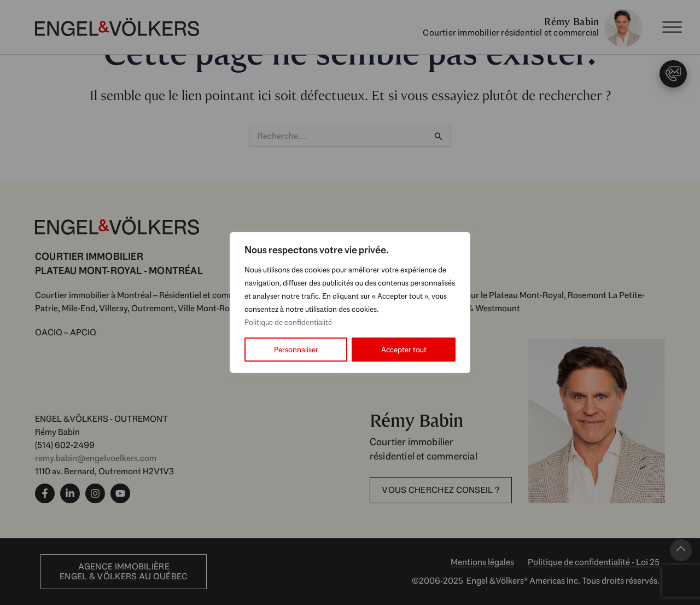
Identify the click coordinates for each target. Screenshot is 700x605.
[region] (350, 302)
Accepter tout (404, 350)
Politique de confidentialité (288, 322)
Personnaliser (296, 350)
